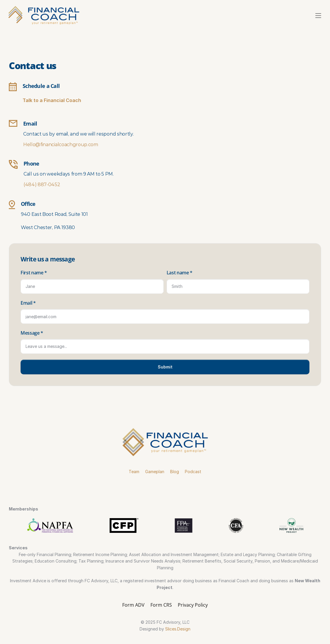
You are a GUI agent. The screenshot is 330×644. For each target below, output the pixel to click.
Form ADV (133, 605)
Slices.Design (178, 629)
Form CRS (161, 605)
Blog (175, 472)
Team (134, 472)
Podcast (193, 472)
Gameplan (155, 472)
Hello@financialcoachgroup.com (61, 145)
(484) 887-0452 (42, 185)
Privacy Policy (193, 605)
